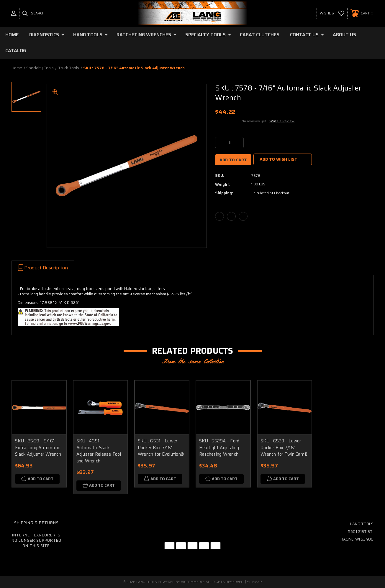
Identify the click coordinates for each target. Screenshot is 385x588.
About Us (344, 35)
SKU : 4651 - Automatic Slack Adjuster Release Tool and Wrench (99, 451)
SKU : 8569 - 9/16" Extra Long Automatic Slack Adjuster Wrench (38, 448)
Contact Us (307, 35)
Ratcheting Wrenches (147, 35)
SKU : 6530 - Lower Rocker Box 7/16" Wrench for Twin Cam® (284, 448)
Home (12, 35)
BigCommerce (193, 582)
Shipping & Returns (36, 523)
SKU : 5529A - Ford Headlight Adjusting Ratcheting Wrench (219, 448)
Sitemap (254, 582)
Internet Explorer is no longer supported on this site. (36, 540)
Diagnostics (47, 35)
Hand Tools (91, 35)
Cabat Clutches (260, 35)
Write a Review (282, 121)
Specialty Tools (208, 35)
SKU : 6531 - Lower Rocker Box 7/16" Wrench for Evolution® (161, 448)
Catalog (16, 51)
